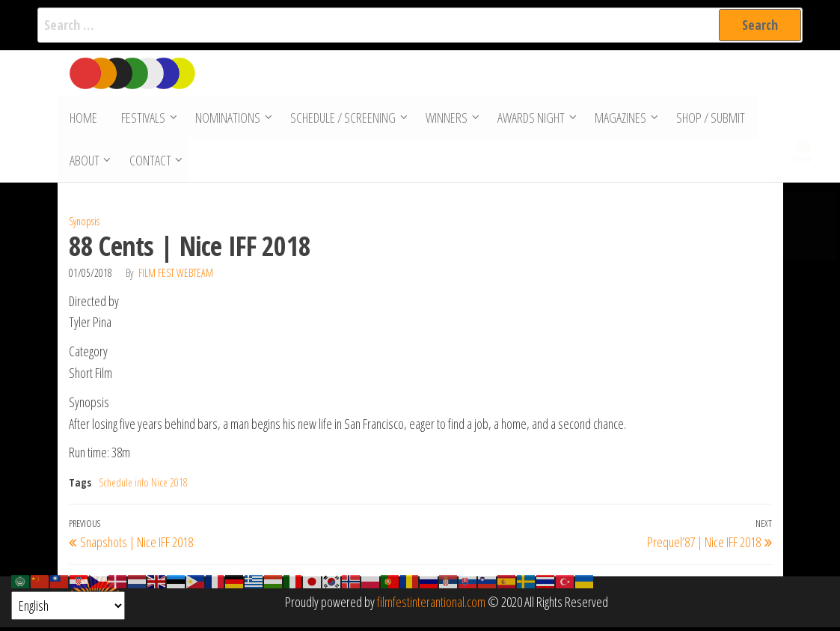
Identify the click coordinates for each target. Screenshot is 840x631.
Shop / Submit (708, 118)
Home (83, 118)
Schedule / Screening (341, 118)
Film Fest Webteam (176, 276)
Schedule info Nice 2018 (143, 486)
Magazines (618, 118)
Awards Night (529, 118)
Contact (150, 163)
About (84, 163)
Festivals (141, 118)
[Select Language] (68, 606)
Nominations (226, 118)
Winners (444, 118)
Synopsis (84, 225)
